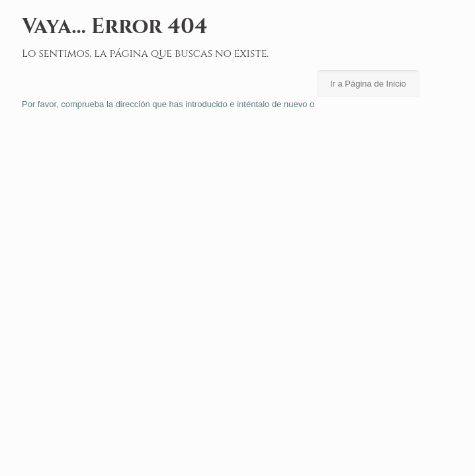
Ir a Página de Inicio (368, 84)
